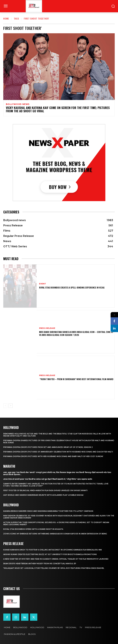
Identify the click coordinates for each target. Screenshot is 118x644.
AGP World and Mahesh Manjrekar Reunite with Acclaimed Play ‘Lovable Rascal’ (44, 495)
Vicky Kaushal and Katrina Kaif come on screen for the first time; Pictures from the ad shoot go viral (58, 109)
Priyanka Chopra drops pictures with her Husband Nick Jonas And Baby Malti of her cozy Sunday (53, 456)
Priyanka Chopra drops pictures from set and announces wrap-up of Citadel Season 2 (48, 447)
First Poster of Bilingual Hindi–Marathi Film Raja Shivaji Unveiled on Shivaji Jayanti (45, 490)
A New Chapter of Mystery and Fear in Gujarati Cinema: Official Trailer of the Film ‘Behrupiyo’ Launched (56, 559)
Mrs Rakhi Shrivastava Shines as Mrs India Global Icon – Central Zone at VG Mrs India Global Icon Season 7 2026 (76, 333)
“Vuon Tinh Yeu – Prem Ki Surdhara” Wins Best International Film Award (76, 379)
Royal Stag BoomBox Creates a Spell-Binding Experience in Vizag (72, 287)
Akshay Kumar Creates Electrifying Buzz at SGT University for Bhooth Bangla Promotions (50, 554)
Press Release (47, 328)
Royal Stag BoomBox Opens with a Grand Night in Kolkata (33, 529)
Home (6, 18)
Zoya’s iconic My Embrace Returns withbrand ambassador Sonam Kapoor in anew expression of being (55, 534)
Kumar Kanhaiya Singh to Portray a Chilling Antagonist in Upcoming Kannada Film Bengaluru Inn (53, 550)
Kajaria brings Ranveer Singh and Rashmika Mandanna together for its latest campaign (48, 511)
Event (43, 284)
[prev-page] (5, 406)
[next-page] (11, 406)
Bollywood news (18, 104)
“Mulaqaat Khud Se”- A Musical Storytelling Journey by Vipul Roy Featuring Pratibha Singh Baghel (54, 568)
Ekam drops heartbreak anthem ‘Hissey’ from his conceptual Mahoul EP (40, 564)
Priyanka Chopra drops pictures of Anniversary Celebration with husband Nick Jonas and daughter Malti (58, 452)
